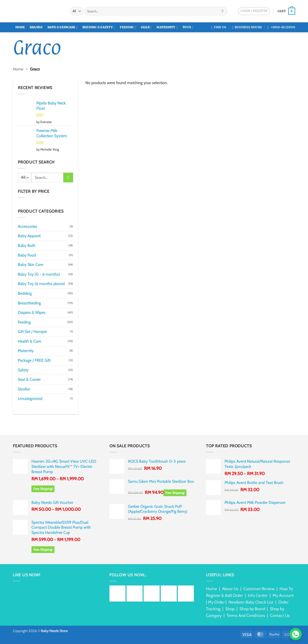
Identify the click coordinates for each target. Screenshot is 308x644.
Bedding (25, 293)
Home (20, 27)
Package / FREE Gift (34, 360)
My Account (283, 595)
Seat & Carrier (29, 379)
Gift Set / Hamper (32, 332)
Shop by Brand (252, 609)
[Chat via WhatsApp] (296, 634)
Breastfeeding (29, 303)
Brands (36, 27)
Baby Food (27, 255)
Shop (230, 609)
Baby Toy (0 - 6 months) (39, 274)
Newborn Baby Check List (251, 602)
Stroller (24, 389)
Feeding (128, 27)
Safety (23, 370)
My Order (216, 602)
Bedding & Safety (99, 27)
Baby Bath (27, 245)
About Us (230, 589)
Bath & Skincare (63, 27)
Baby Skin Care (30, 265)
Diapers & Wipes (32, 312)
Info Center (258, 595)
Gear (146, 27)
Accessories (27, 226)
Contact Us (280, 615)
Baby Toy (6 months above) (41, 284)
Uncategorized (30, 399)
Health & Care (29, 341)
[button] (286, 11)
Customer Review (259, 589)
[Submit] (223, 11)
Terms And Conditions (246, 615)
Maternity (167, 27)
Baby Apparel (29, 236)
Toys (188, 27)
